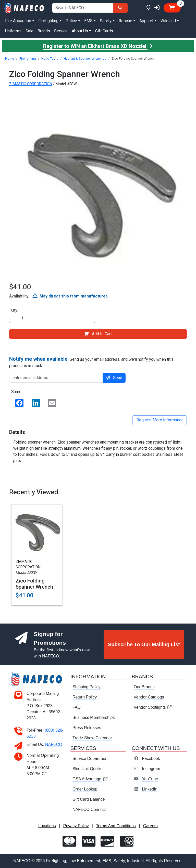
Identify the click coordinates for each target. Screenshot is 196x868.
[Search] (120, 8)
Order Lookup (85, 789)
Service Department (90, 759)
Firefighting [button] (48, 21)
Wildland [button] (168, 21)
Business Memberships (94, 717)
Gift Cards (104, 31)
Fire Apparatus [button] (18, 21)
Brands (44, 31)
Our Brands (144, 687)
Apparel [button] (146, 21)
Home (10, 59)
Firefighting (28, 59)
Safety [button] (106, 21)
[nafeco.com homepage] (24, 8)
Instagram (151, 769)
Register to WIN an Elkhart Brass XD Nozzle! (98, 46)
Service (61, 31)
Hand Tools (50, 59)
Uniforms (13, 31)
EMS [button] (88, 21)
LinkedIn (150, 789)
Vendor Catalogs (149, 697)
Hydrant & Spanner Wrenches (85, 59)
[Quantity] (52, 318)
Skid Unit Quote (87, 769)
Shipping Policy (86, 687)
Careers (150, 826)
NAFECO (54, 744)
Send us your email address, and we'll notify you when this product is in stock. (91, 362)
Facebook (151, 759)
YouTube (150, 779)
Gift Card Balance (89, 799)
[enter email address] (56, 378)
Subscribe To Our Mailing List (144, 644)
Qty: (15, 310)
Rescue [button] (125, 21)
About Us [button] (80, 31)
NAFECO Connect (89, 809)
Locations (47, 826)
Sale (29, 31)
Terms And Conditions (116, 826)
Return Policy (85, 697)
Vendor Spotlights (153, 707)
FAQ (77, 707)
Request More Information (160, 420)
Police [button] (71, 21)
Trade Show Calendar (92, 738)
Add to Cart (98, 334)
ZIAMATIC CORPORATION (31, 84)
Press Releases (87, 728)
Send (114, 378)
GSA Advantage (90, 779)
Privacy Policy (76, 826)
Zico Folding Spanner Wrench (34, 584)
